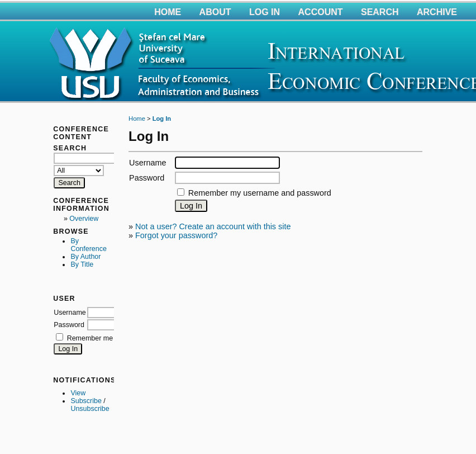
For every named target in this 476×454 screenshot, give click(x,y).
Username (70, 313)
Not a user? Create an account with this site (213, 226)
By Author (85, 257)
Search (380, 12)
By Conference (88, 245)
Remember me (90, 338)
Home (168, 12)
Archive (437, 12)
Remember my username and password (260, 193)
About (215, 12)
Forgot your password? (176, 235)
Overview (84, 219)
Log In (265, 12)
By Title (82, 264)
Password (69, 325)
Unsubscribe (90, 409)
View (78, 393)
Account (321, 12)
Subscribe (86, 401)
